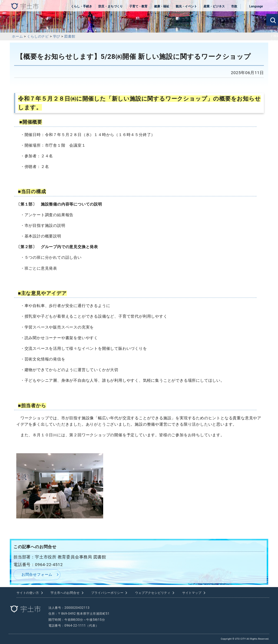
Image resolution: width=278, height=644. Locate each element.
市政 (234, 6)
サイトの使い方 (28, 593)
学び (57, 36)
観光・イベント (186, 6)
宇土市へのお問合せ (65, 593)
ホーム (17, 36)
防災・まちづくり (111, 6)
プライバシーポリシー (107, 593)
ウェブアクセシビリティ (153, 593)
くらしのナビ (38, 36)
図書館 (70, 36)
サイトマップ (192, 593)
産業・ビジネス (214, 6)
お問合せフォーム (37, 574)
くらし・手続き (81, 6)
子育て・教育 (138, 6)
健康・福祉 (162, 6)
